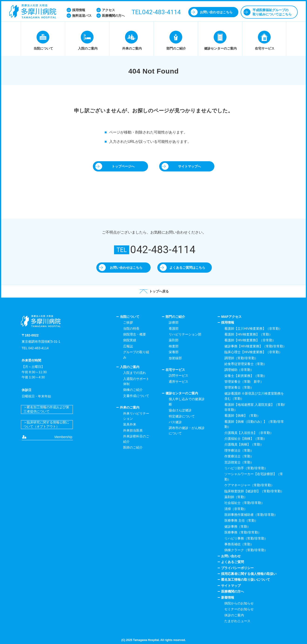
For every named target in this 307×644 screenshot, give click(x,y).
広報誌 (128, 346)
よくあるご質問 (233, 562)
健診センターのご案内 (182, 393)
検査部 (174, 346)
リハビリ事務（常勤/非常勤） (246, 538)
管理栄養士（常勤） (239, 387)
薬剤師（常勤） (236, 497)
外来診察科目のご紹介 (136, 439)
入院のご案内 (130, 367)
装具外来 (130, 424)
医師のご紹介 (133, 447)
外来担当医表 (133, 430)
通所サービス (179, 382)
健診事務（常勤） (237, 527)
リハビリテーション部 (185, 334)
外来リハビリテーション (136, 416)
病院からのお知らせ (239, 603)
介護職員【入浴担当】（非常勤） (249, 433)
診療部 (174, 322)
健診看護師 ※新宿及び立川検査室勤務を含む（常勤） (254, 396)
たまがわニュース (237, 621)
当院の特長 (131, 329)
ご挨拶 (128, 322)
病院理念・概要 (135, 334)
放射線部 (175, 358)
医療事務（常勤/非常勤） (243, 532)
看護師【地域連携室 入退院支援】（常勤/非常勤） (255, 407)
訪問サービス (179, 376)
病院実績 (130, 340)
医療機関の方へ (233, 591)
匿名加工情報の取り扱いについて (246, 580)
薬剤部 (174, 340)
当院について (130, 317)
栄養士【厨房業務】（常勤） (246, 376)
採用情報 (228, 322)
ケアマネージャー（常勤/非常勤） (249, 485)
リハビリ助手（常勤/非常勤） (246, 468)
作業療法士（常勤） (239, 456)
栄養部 (174, 352)
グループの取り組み (136, 355)
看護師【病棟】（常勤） (242, 416)
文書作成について (136, 396)
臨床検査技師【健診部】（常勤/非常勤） (254, 491)
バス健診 (175, 422)
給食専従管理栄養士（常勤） (246, 364)
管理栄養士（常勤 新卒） (244, 382)
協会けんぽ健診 (180, 410)
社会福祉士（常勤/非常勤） (244, 503)
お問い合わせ (231, 556)
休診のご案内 (234, 615)
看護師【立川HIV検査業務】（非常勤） (253, 329)
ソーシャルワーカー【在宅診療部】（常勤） (254, 476)
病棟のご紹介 (133, 390)
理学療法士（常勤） (239, 450)
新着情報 (228, 597)
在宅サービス (175, 370)
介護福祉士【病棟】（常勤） (246, 439)
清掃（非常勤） (236, 509)
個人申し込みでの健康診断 (187, 402)
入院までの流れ (135, 373)
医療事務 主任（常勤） (241, 520)
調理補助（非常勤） (239, 370)
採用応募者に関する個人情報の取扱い (249, 574)
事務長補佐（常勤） (239, 544)
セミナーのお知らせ (239, 609)
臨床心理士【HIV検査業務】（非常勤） (253, 352)
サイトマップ (231, 586)
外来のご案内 (130, 407)
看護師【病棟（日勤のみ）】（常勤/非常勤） (254, 424)
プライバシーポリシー (237, 568)
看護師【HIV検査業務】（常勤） (248, 334)
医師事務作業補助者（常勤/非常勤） (251, 515)
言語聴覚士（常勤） (239, 462)
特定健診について (182, 416)
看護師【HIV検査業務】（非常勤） (250, 340)
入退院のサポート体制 (136, 381)
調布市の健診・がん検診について (187, 430)
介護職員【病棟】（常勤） (244, 444)
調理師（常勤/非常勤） (241, 358)
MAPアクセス (231, 317)
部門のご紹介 (175, 317)
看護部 (174, 329)
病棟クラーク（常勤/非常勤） (246, 550)
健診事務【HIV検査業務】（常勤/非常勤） (255, 346)
